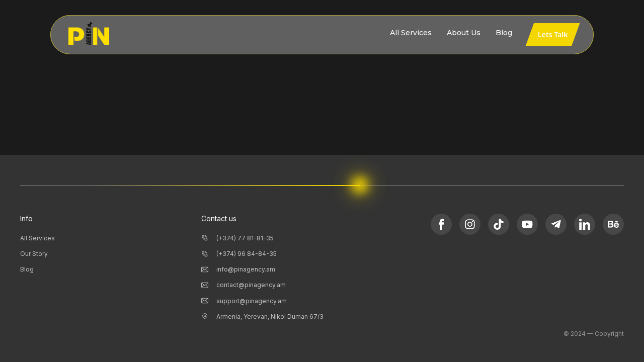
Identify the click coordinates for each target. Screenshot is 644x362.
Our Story (34, 254)
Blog (27, 269)
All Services (37, 238)
